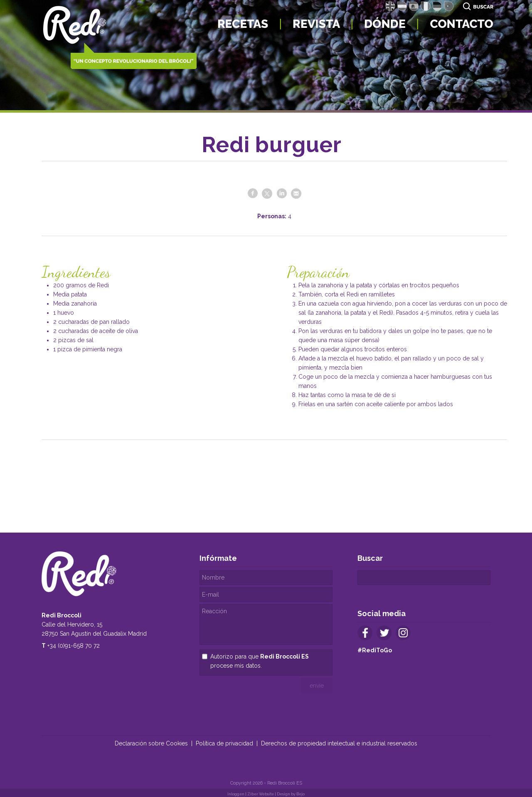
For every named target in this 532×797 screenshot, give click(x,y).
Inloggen (236, 794)
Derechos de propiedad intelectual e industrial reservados (339, 743)
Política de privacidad (224, 743)
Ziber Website (261, 794)
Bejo (300, 794)
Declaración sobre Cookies (151, 743)
